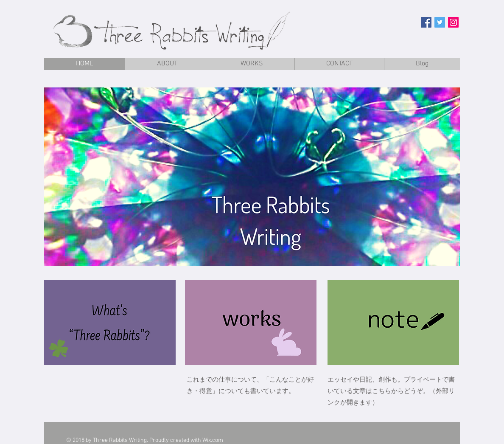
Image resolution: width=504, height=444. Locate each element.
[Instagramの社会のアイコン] (453, 22)
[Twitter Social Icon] (440, 22)
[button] (252, 177)
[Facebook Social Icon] (426, 22)
